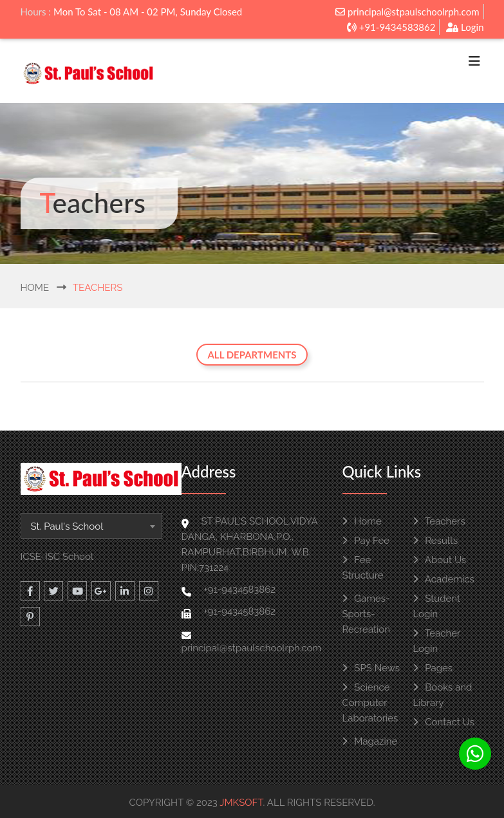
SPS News (371, 668)
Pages (433, 668)
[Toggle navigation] (474, 64)
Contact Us (444, 722)
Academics (444, 579)
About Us (440, 560)
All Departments (252, 355)
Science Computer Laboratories (370, 703)
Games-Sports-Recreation (367, 614)
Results (436, 541)
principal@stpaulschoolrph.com (407, 12)
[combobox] (91, 526)
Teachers (439, 521)
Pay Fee (366, 541)
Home (35, 288)
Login (465, 27)
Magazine (370, 741)
